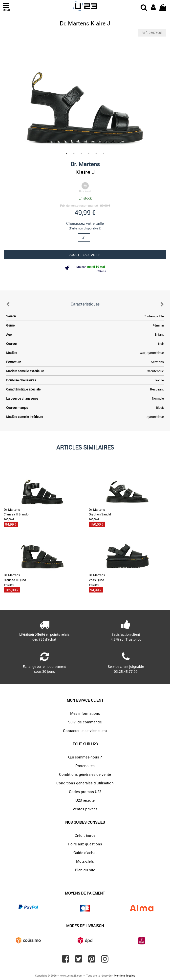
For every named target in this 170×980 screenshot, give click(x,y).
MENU (6, 7)
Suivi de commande (85, 722)
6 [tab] (104, 154)
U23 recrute (85, 800)
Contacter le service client (85, 731)
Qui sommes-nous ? (85, 757)
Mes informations (85, 713)
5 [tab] (96, 154)
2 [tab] (74, 154)
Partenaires (85, 766)
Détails (101, 271)
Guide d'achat (85, 853)
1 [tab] (66, 154)
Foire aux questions (85, 844)
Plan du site (85, 870)
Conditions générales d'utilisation (85, 783)
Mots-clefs (85, 861)
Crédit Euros (85, 835)
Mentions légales (125, 975)
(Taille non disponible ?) (85, 228)
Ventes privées (85, 809)
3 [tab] (81, 154)
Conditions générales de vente (85, 774)
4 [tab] (89, 154)
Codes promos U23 (85, 792)
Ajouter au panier (85, 255)
